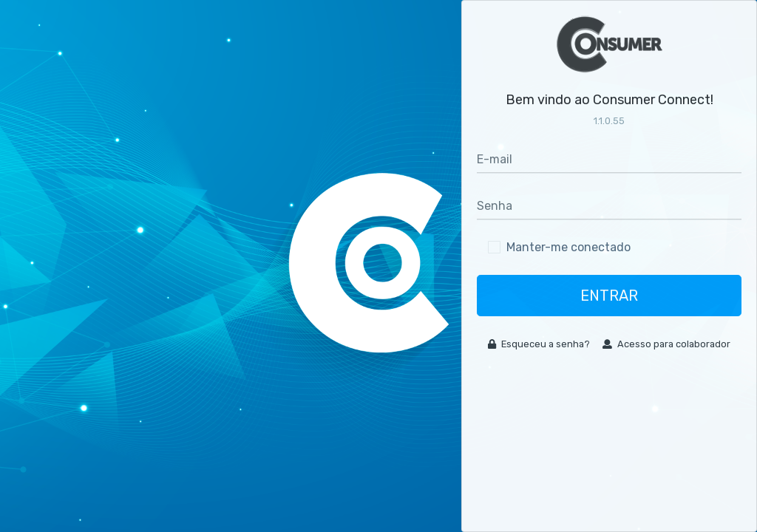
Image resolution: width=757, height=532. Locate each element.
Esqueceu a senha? (539, 344)
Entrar (609, 296)
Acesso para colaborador (666, 344)
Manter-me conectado (568, 247)
